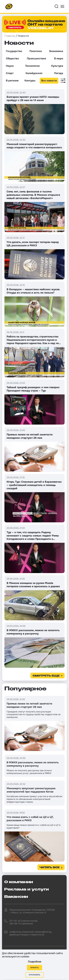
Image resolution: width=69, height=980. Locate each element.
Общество (12, 58)
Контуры (30, 81)
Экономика (56, 51)
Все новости (49, 81)
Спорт (10, 73)
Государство (14, 51)
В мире (59, 58)
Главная (10, 36)
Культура (57, 66)
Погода (59, 73)
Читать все (50, 868)
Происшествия (36, 58)
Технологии (32, 66)
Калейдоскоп (34, 73)
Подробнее (35, 962)
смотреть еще (46, 676)
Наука (10, 66)
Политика (36, 51)
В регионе (12, 81)
